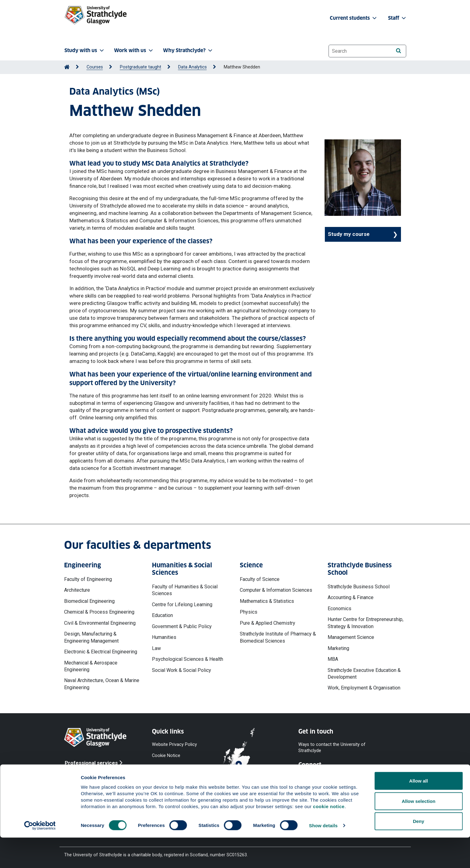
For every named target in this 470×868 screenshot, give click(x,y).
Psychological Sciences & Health (188, 659)
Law (156, 648)
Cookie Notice (166, 756)
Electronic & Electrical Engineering (101, 652)
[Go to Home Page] (67, 67)
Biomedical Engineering (89, 601)
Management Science (351, 637)
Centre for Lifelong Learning (182, 605)
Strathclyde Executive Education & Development (364, 674)
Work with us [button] (134, 50)
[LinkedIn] (387, 777)
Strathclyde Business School (359, 587)
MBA (333, 659)
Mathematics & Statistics (267, 601)
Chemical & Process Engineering (99, 612)
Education (162, 615)
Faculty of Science (260, 579)
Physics (249, 612)
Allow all (419, 811)
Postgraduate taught (141, 67)
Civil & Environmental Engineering (100, 623)
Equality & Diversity (171, 778)
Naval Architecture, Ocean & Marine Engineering (102, 684)
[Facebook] (307, 777)
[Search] (399, 51)
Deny (419, 852)
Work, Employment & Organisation (364, 688)
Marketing (338, 648)
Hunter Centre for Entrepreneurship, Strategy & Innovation (366, 623)
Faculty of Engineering (88, 579)
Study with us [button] (85, 50)
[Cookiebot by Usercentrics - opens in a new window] (40, 856)
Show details (323, 856)
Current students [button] (354, 18)
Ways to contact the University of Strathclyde (332, 747)
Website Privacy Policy (174, 744)
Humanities (164, 637)
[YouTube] (323, 777)
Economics (339, 609)
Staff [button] (398, 18)
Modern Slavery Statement (168, 792)
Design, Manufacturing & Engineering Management (91, 637)
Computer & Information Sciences (276, 590)
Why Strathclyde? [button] (188, 50)
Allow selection (418, 831)
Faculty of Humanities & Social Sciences (185, 590)
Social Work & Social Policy (182, 670)
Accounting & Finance (351, 597)
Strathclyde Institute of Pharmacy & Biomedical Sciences (278, 637)
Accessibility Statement (176, 767)
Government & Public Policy (182, 626)
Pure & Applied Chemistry (268, 623)
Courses (95, 67)
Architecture (77, 590)
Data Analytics (192, 67)
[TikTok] (371, 777)
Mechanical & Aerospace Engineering (91, 666)
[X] (340, 777)
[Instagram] (356, 777)
